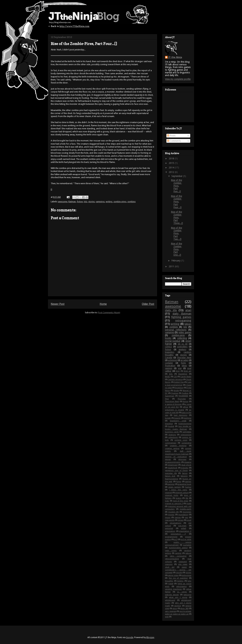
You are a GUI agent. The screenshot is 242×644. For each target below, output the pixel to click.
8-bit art (187, 371)
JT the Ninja (175, 57)
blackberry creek (178, 421)
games (188, 482)
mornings (187, 512)
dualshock (173, 468)
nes (186, 517)
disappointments (173, 462)
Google (130, 637)
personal (169, 528)
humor (188, 487)
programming (171, 537)
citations (172, 435)
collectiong (173, 437)
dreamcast (173, 465)
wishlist (178, 606)
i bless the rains (178, 490)
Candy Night (186, 377)
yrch (167, 617)
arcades (184, 360)
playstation (170, 531)
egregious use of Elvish (176, 470)
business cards (172, 432)
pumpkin (187, 545)
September (177, 176)
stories (92, 202)
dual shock (186, 465)
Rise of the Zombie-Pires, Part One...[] (176, 249)
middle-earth (185, 509)
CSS (175, 377)
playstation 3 (178, 534)
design (168, 459)
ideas (184, 366)
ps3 (176, 539)
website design (172, 595)
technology (186, 575)
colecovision (186, 435)
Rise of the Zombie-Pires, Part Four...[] (176, 202)
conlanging (186, 443)
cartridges (187, 432)
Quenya (175, 393)
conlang (169, 363)
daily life (171, 310)
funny (179, 482)
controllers (182, 347)
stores (188, 573)
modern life (174, 512)
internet (168, 493)
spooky (179, 573)
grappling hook (185, 484)
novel (189, 520)
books (168, 338)
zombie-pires (120, 202)
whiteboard (170, 600)
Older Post (148, 304)
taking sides (173, 575)
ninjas (181, 520)
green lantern (175, 487)
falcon (185, 473)
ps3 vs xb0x (186, 539)
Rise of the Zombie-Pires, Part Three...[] (177, 217)
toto (189, 581)
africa (185, 407)
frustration (170, 366)
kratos (179, 498)
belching (188, 418)
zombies (132, 202)
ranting (178, 553)
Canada (169, 358)
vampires (100, 202)
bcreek (168, 418)
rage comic (171, 551)
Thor (167, 399)
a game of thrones (173, 404)
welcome (187, 595)
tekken (188, 324)
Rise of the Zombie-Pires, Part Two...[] (176, 233)
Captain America (175, 379)
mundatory (183, 515)
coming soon (181, 440)
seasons (169, 564)
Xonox (185, 401)
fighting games (181, 317)
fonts (183, 363)
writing (109, 202)
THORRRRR (183, 396)
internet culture (182, 493)
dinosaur (182, 459)
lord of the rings (181, 501)
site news (183, 564)
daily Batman (182, 314)
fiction (80, 202)
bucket (171, 426)
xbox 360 (184, 608)
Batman (72, 202)
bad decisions (181, 415)
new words (170, 520)
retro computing (178, 556)
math (189, 504)
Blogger (150, 637)
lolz (86, 202)
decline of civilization (176, 457)
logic (167, 501)
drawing (188, 462)
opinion (169, 368)
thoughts (169, 581)
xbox (175, 608)
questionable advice (178, 548)
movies (171, 515)
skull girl (170, 567)
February (176, 261)
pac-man (182, 526)
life (187, 498)
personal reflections (176, 330)
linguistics (170, 352)
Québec (185, 393)
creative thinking (178, 446)
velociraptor (182, 586)
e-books (185, 468)
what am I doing (178, 597)
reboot (188, 553)
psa (180, 368)
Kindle (176, 391)
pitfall (184, 528)
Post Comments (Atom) (109, 313)
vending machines (173, 589)
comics (168, 347)
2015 (172, 163)
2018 (172, 158)
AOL (171, 374)
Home (103, 304)
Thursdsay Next (172, 401)
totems (180, 581)
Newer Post (58, 304)
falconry (184, 476)
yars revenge (171, 611)
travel (171, 584)
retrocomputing (172, 559)
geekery (182, 349)
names (178, 517)
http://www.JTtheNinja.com (74, 26)
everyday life (171, 473)
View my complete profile (178, 79)
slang (184, 567)
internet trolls (172, 495)
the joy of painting (178, 578)
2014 (172, 168)
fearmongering (172, 479)
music (168, 517)
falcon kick (170, 476)
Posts (171, 136)
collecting (182, 338)
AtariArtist (183, 374)
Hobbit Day (179, 382)
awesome (63, 202)
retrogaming (183, 320)
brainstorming (185, 424)
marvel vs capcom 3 (174, 504)
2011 (172, 266)
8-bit (178, 371)
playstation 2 (185, 531)
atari (188, 310)
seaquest (183, 562)
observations (176, 523)
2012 (172, 172)
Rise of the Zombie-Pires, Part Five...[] (176, 186)
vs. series (182, 592)
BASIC (168, 377)
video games (185, 332)
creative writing (172, 448)
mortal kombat (173, 341)
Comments (174, 141)
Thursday (182, 399)
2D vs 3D (183, 344)
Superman (170, 396)
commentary (171, 443)
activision (173, 360)
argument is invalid (175, 410)
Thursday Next (184, 358)
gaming (171, 484)
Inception (179, 388)
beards (177, 418)
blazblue (169, 424)
